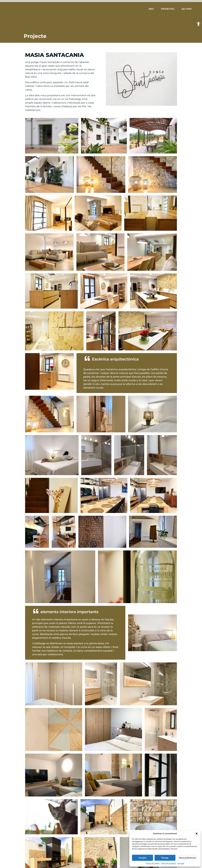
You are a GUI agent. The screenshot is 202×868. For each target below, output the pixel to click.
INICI (151, 9)
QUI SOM (186, 9)
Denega (165, 858)
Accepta (143, 858)
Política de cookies (153, 863)
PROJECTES (168, 9)
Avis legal (181, 863)
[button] (198, 24)
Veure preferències (187, 858)
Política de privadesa (168, 863)
